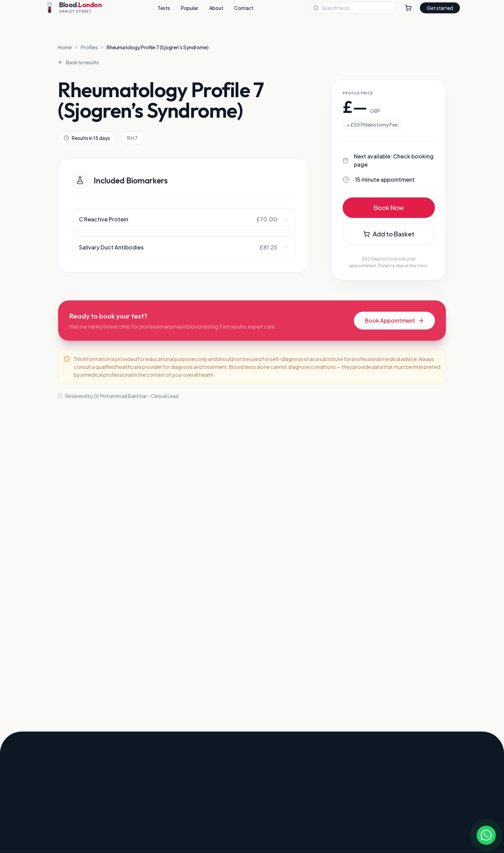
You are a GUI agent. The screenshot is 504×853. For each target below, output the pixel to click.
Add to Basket (389, 234)
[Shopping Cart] (408, 8)
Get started (440, 8)
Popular (190, 8)
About (216, 8)
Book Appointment (394, 320)
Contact (244, 8)
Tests (164, 8)
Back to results (78, 62)
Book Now (389, 208)
